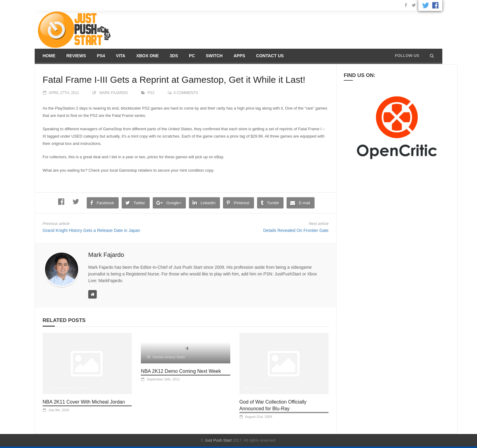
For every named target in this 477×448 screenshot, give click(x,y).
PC (192, 56)
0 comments (186, 93)
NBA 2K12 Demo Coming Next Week (181, 371)
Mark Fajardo (114, 93)
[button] (432, 56)
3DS (174, 56)
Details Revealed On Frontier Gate (296, 230)
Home (49, 56)
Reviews (76, 56)
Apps (239, 56)
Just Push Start (218, 440)
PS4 (101, 56)
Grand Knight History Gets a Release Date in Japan (91, 230)
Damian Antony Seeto (71, 388)
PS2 (151, 93)
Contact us (270, 56)
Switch (214, 56)
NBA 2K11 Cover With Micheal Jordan (84, 402)
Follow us (407, 56)
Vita (121, 56)
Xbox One (148, 56)
